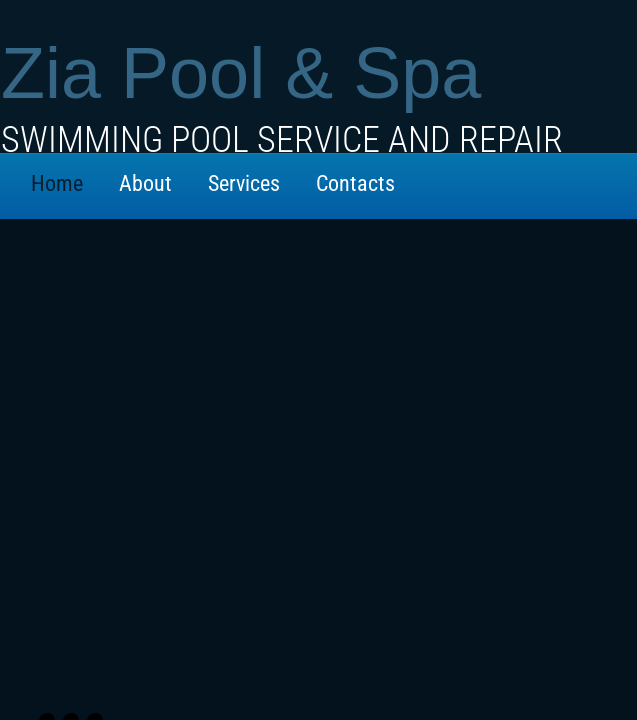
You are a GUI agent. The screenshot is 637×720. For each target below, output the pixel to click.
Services (244, 183)
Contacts (355, 183)
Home (57, 183)
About (145, 183)
